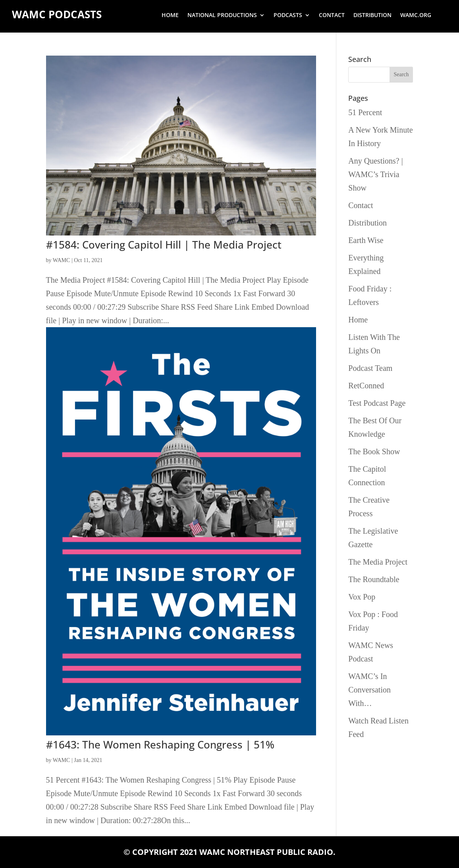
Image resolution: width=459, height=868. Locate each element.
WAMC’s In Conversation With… (369, 690)
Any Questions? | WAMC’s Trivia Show (375, 174)
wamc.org (416, 15)
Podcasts (288, 15)
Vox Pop (362, 597)
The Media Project (378, 562)
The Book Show (374, 451)
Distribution (372, 15)
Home (170, 15)
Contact (332, 15)
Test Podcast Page (377, 403)
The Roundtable (374, 579)
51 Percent (365, 112)
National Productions (222, 15)
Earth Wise (366, 240)
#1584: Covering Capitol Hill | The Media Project (164, 245)
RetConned (366, 386)
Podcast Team (370, 368)
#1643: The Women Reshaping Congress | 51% (160, 745)
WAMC (62, 260)
